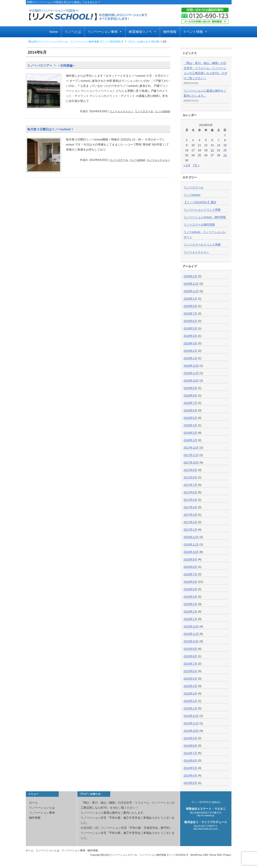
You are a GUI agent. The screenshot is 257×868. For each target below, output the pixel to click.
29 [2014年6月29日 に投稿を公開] (225, 155)
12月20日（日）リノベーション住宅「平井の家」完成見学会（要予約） (127, 828)
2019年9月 (190, 306)
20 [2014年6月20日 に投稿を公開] (212, 150)
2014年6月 (190, 761)
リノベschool (162, 111)
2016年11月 (191, 544)
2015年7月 (190, 664)
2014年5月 (190, 768)
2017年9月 (190, 470)
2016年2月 (190, 612)
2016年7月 (190, 574)
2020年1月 (190, 299)
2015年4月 (190, 686)
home (54, 32)
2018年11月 (191, 373)
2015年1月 (190, 708)
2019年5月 (190, 328)
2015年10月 (191, 641)
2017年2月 (190, 522)
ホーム (33, 803)
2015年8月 (190, 656)
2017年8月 (190, 477)
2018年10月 (191, 381)
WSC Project (224, 855)
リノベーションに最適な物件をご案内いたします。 (113, 813)
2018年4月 (190, 425)
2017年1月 (190, 530)
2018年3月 (190, 433)
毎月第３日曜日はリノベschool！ (51, 129)
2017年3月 (190, 515)
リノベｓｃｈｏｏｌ (121, 111)
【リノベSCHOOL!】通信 (200, 202)
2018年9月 (190, 388)
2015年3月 (190, 693)
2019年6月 (190, 321)
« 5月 (187, 165)
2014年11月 (191, 723)
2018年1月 (190, 440)
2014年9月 (190, 738)
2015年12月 (191, 626)
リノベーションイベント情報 (202, 210)
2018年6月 (190, 410)
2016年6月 (190, 582)
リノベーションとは (42, 808)
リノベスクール (144, 111)
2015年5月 (190, 679)
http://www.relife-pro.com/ (206, 829)
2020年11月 (191, 291)
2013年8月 (190, 783)
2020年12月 (191, 284)
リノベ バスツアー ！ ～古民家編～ (51, 66)
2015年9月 (190, 649)
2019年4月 (190, 336)
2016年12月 (191, 537)
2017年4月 (190, 507)
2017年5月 (190, 500)
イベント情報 (195, 32)
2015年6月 (190, 671)
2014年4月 (190, 775)
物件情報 (170, 32)
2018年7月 (190, 403)
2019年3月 (190, 343)
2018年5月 (190, 418)
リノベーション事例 (105, 32)
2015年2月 (190, 701)
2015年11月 (191, 634)
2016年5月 (190, 589)
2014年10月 (191, 731)
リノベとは (73, 32)
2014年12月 (191, 716)
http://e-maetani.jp (206, 816)
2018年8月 (190, 395)
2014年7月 (190, 753)
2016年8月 (190, 567)
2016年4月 (190, 597)
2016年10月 (191, 552)
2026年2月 (190, 276)
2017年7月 (190, 485)
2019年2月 (190, 351)
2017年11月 (191, 455)
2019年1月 (190, 358)
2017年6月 (190, 492)
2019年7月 (190, 313)
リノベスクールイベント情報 (202, 244)
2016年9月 (190, 559)
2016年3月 (190, 604)
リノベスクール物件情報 (199, 225)
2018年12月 (191, 366)
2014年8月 (190, 746)
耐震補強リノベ (143, 32)
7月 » (196, 165)
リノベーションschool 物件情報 (205, 217)
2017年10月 (191, 462)
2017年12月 (191, 448)
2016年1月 (190, 619)
